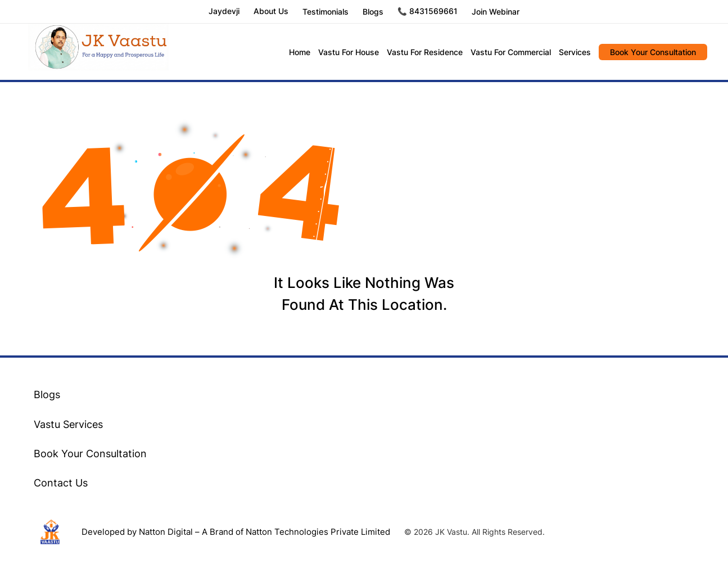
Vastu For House (349, 52)
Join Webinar (496, 12)
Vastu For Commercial (511, 52)
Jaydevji (224, 12)
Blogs (373, 12)
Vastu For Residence (425, 52)
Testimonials (325, 12)
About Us (271, 12)
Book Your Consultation (653, 52)
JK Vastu (98, 52)
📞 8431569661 (428, 12)
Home (300, 52)
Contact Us (61, 483)
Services (575, 52)
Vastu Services (68, 424)
